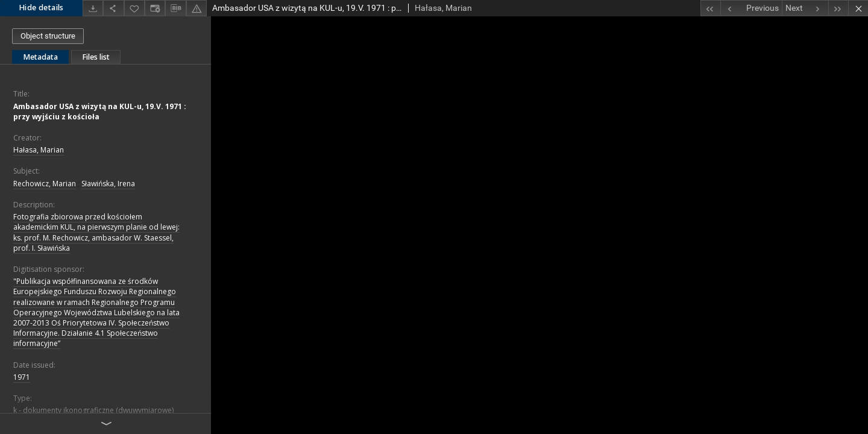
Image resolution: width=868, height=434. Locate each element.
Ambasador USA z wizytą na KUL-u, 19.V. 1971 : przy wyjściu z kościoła (100, 112)
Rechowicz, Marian (45, 184)
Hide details (41, 8)
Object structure (48, 36)
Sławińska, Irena (108, 184)
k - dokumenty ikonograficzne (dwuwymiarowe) (93, 410)
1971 (22, 377)
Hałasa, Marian (39, 150)
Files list (96, 57)
